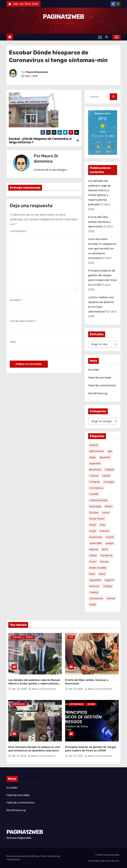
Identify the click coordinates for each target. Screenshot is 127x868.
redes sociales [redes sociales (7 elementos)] (98, 568)
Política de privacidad (107, 855)
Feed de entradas (100, 378)
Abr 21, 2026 (76, 689)
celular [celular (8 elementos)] (106, 476)
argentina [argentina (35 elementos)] (95, 463)
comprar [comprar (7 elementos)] (95, 482)
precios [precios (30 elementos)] (104, 562)
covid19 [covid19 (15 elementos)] (94, 494)
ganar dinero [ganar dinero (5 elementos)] (97, 519)
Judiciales (17, 637)
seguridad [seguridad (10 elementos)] (95, 580)
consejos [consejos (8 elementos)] (109, 482)
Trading (91, 704)
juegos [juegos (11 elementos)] (110, 543)
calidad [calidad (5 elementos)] (109, 470)
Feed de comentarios (102, 385)
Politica (29, 637)
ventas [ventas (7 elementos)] (111, 598)
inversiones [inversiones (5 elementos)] (96, 537)
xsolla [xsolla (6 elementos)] (93, 605)
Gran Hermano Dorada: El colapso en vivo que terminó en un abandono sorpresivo (102, 249)
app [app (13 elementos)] (110, 451)
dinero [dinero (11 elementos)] (109, 506)
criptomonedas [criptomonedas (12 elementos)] (98, 500)
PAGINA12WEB (63, 17)
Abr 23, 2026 (20, 689)
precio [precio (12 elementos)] (93, 562)
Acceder (94, 370)
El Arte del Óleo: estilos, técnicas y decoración (100, 222)
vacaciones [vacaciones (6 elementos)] (96, 598)
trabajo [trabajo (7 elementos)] (108, 586)
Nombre (16, 300)
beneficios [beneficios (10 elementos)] (95, 470)
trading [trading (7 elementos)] (94, 592)
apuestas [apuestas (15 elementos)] (105, 457)
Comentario (19, 231)
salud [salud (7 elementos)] (102, 574)
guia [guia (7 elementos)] (103, 525)
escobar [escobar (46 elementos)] (94, 513)
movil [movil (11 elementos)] (105, 549)
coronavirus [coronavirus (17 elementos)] (96, 488)
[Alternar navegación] (100, 37)
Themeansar (13, 859)
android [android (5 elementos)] (94, 445)
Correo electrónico (23, 321)
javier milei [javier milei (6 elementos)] (95, 543)
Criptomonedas (76, 704)
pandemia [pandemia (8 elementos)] (106, 556)
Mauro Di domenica (37, 72)
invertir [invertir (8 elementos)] (110, 537)
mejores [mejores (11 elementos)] (94, 549)
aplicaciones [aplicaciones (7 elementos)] (97, 451)
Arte (71, 637)
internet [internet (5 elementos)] (105, 531)
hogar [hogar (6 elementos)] (93, 531)
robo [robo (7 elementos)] (92, 574)
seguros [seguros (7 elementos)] (109, 580)
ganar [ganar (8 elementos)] (106, 513)
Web (13, 342)
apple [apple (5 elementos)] (93, 457)
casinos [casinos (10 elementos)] (94, 476)
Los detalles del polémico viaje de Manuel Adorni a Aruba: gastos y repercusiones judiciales (34, 684)
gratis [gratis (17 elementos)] (93, 525)
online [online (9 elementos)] (93, 556)
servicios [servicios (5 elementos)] (94, 586)
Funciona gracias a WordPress (23, 856)
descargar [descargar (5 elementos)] (95, 506)
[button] (107, 37)
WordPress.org (98, 393)
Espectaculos (19, 704)
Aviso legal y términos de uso (104, 861)
